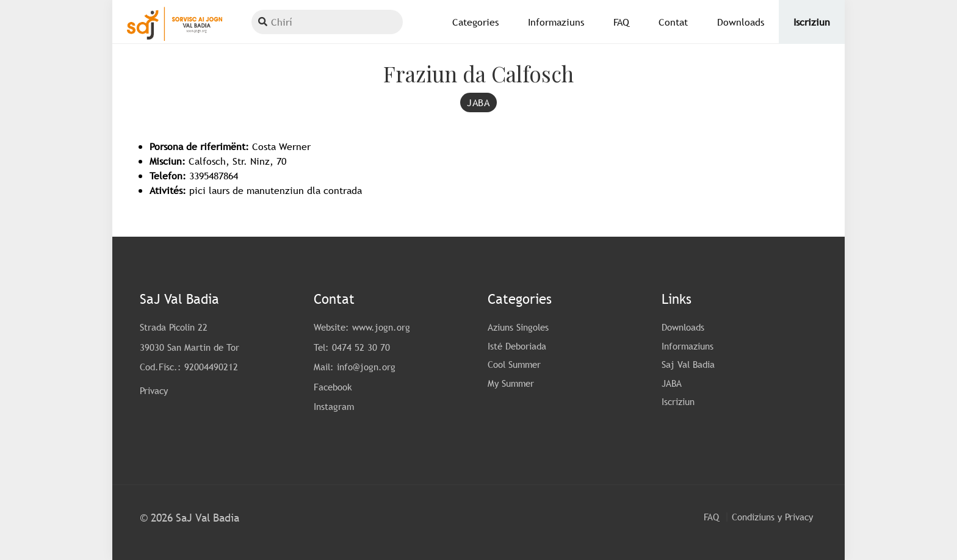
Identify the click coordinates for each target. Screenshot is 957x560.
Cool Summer (514, 364)
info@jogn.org (366, 367)
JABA (672, 383)
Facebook (333, 387)
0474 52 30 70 (361, 347)
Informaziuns (688, 346)
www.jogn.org (381, 327)
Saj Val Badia (688, 364)
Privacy (154, 390)
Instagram (334, 406)
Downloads (683, 327)
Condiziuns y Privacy (772, 517)
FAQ (711, 517)
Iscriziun (678, 401)
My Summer (511, 383)
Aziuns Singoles (518, 327)
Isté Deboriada (517, 346)
